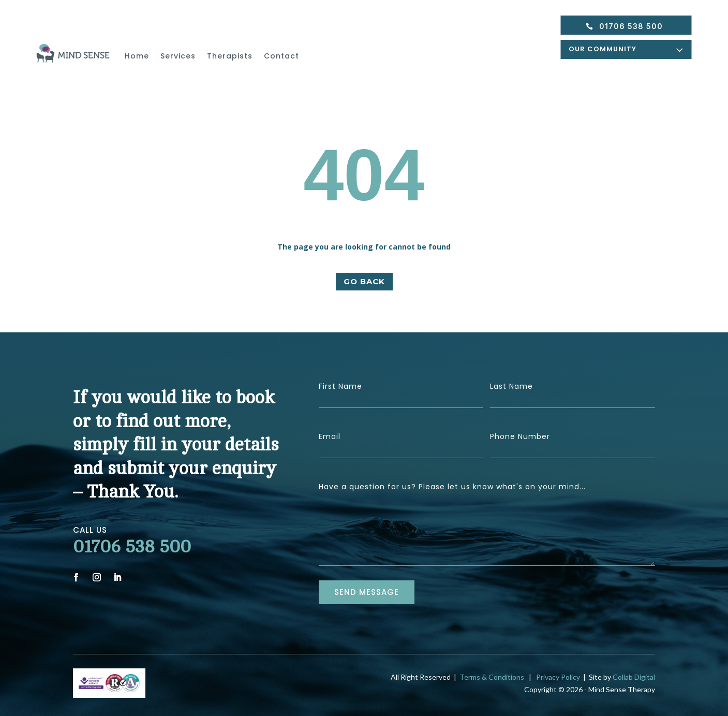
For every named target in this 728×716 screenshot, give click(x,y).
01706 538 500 (631, 26)
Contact (281, 56)
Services (178, 56)
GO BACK (364, 281)
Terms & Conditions (492, 677)
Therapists (230, 56)
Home (137, 56)
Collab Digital (634, 677)
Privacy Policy (556, 677)
